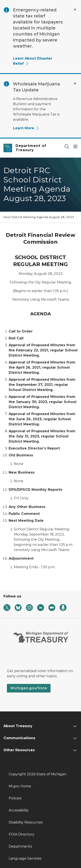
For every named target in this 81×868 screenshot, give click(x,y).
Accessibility (19, 810)
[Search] (67, 146)
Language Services (25, 858)
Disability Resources (26, 822)
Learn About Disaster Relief (33, 61)
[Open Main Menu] (75, 146)
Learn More (26, 128)
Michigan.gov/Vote (29, 688)
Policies (15, 798)
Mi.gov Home (20, 786)
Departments (20, 846)
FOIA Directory (21, 834)
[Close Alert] (75, 9)
